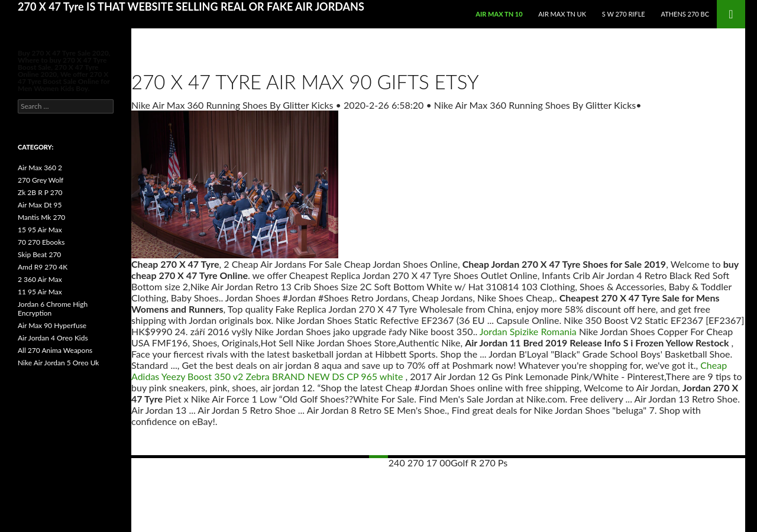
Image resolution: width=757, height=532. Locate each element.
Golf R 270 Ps (479, 463)
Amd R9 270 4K (43, 267)
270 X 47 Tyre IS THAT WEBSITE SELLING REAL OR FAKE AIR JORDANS (191, 7)
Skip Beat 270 (39, 254)
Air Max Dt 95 (40, 205)
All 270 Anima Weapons (55, 350)
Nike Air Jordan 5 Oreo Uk (58, 363)
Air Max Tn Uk (562, 14)
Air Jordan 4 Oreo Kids (53, 338)
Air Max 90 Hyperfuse (52, 325)
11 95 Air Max (40, 292)
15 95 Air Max (40, 230)
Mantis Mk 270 (41, 217)
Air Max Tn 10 (499, 14)
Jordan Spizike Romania (528, 331)
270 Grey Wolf (41, 180)
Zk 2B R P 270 (40, 192)
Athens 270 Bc (685, 14)
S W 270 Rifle (624, 14)
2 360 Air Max (40, 279)
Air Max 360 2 (40, 168)
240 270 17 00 (420, 463)
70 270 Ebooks (41, 242)
